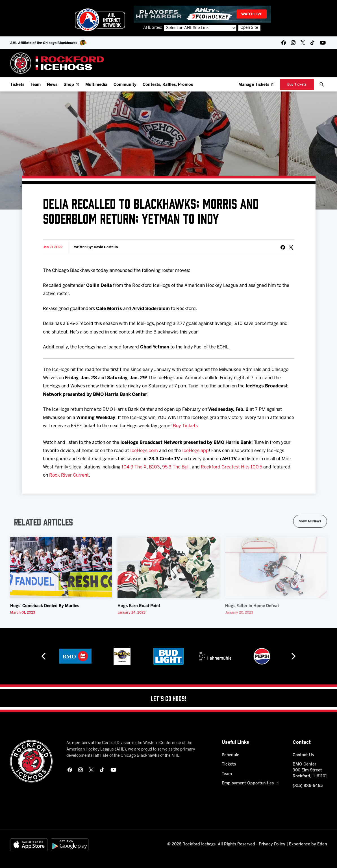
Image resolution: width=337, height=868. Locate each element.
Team (36, 85)
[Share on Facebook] (283, 247)
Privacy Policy (272, 844)
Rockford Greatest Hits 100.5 (231, 467)
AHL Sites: (153, 28)
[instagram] (293, 43)
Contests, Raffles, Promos (168, 85)
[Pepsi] (262, 656)
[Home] (57, 63)
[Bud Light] (168, 656)
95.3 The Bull (176, 467)
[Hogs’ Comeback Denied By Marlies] (61, 567)
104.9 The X (134, 467)
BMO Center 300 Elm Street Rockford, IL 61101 (310, 770)
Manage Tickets (256, 85)
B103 (154, 467)
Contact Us (303, 755)
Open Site (249, 28)
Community (125, 85)
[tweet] (291, 247)
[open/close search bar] (322, 84)
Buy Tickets (185, 426)
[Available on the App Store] (29, 845)
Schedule (231, 755)
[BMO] (75, 656)
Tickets (17, 85)
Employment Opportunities (250, 783)
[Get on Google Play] (70, 845)
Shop (71, 85)
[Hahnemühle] (215, 656)
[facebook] (284, 43)
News (52, 85)
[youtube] (323, 43)
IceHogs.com (144, 451)
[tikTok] (312, 43)
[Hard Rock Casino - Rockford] (122, 656)
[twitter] (303, 43)
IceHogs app (195, 451)
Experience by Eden (308, 844)
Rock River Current (69, 475)
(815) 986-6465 (308, 786)
